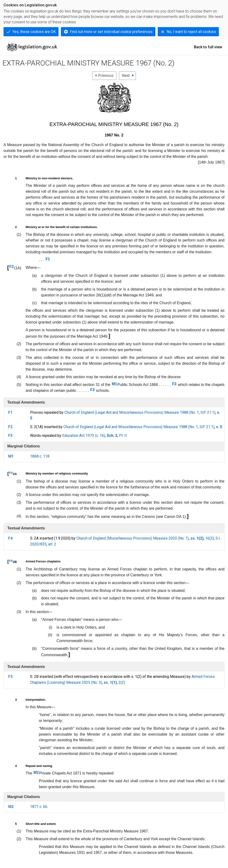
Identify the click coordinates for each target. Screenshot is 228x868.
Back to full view (208, 47)
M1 (114, 384)
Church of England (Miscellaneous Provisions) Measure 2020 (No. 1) (133, 538)
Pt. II (123, 436)
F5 (11, 561)
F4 (11, 473)
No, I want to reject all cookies (191, 32)
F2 (12, 267)
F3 (174, 384)
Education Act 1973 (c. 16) (84, 436)
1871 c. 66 (39, 807)
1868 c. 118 (40, 456)
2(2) (122, 682)
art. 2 (52, 544)
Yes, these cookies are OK (34, 32)
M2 (36, 772)
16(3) (210, 538)
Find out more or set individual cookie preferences (111, 32)
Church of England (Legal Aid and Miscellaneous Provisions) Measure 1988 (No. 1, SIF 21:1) (140, 412)
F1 (48, 259)
